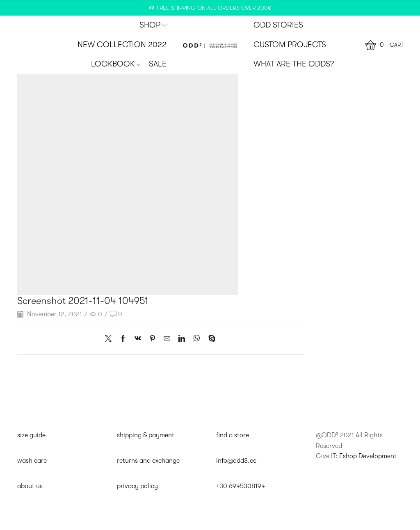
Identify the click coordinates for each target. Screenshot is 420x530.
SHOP (153, 25)
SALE (158, 64)
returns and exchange (148, 461)
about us (30, 486)
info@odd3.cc (236, 461)
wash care (32, 461)
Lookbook (116, 64)
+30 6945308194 (241, 486)
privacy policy (137, 486)
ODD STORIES (278, 25)
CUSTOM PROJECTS (290, 45)
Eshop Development (368, 456)
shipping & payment (146, 435)
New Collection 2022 (122, 45)
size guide (31, 435)
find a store (233, 435)
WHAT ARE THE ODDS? (294, 64)
